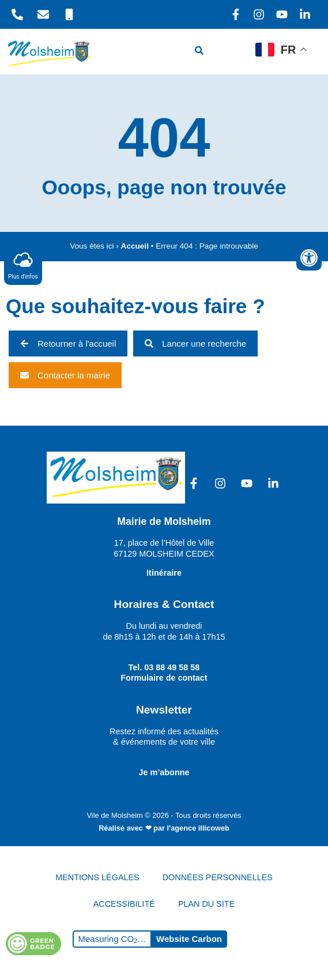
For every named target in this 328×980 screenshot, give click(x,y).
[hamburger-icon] (234, 52)
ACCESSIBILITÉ (124, 904)
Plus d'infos (23, 264)
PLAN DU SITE (206, 904)
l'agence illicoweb (198, 828)
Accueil (135, 246)
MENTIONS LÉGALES (97, 877)
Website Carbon (189, 939)
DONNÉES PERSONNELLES (218, 877)
